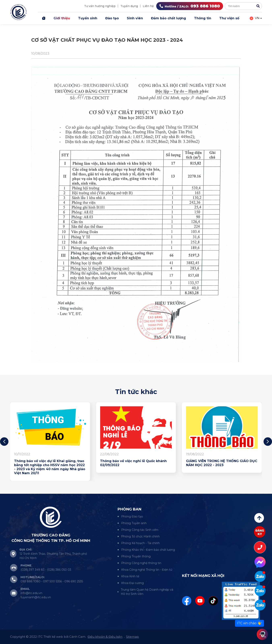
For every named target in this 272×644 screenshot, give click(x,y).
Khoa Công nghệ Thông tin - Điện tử (147, 570)
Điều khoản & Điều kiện (105, 637)
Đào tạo (112, 18)
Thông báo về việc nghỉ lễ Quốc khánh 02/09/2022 (133, 463)
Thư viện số (229, 18)
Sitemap (132, 637)
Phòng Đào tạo (132, 516)
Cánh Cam (77, 637)
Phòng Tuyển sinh (134, 523)
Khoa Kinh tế (130, 576)
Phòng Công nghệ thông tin (141, 563)
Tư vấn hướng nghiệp (100, 6)
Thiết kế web (53, 637)
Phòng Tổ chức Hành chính (140, 536)
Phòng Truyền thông (136, 556)
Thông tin (203, 18)
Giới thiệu (62, 18)
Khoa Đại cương (132, 583)
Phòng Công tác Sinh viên (140, 530)
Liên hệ (148, 6)
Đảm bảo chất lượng (169, 18)
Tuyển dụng (129, 6)
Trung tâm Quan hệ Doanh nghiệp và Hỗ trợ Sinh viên (147, 592)
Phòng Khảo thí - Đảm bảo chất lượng (148, 550)
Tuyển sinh (88, 18)
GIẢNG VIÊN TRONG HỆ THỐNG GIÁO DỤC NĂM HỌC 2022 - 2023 (222, 463)
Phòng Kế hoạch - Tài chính (140, 543)
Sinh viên (135, 18)
